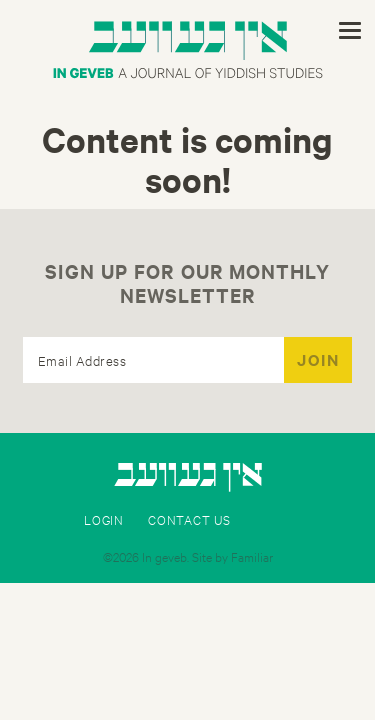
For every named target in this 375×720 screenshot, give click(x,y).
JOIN (318, 359)
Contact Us (189, 519)
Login (104, 519)
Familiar (252, 556)
